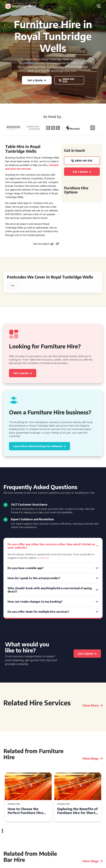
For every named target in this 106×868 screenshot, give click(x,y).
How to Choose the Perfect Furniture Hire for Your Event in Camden (28, 811)
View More (93, 705)
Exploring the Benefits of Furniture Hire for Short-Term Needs (77, 811)
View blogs (92, 758)
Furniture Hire (14, 804)
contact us (43, 558)
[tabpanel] (28, 797)
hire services (24, 169)
